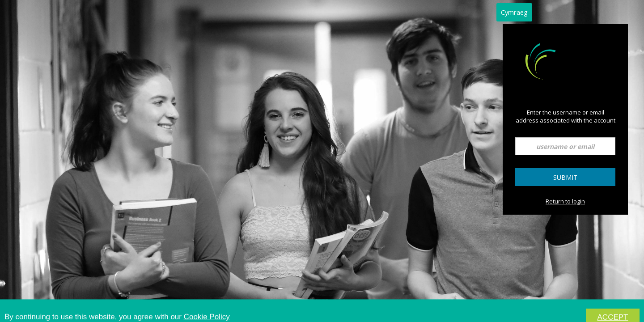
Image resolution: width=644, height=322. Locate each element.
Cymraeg (514, 12)
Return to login (565, 201)
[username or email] (565, 146)
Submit (565, 177)
